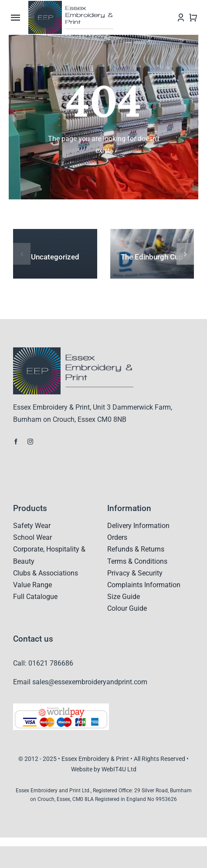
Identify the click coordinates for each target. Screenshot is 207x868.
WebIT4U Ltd (119, 769)
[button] (22, 254)
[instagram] (30, 442)
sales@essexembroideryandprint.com (90, 682)
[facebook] (16, 442)
